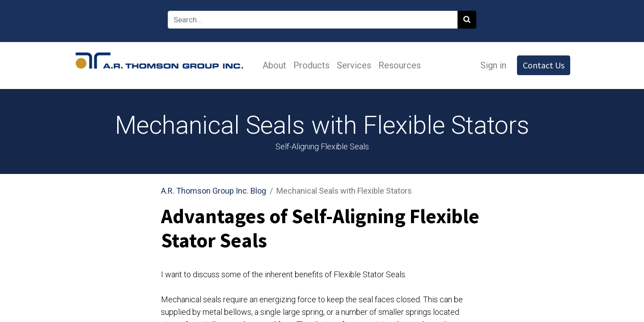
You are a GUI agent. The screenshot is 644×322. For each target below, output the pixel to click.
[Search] (467, 20)
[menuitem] (274, 65)
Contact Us (544, 65)
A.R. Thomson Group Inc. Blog (214, 191)
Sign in (493, 65)
